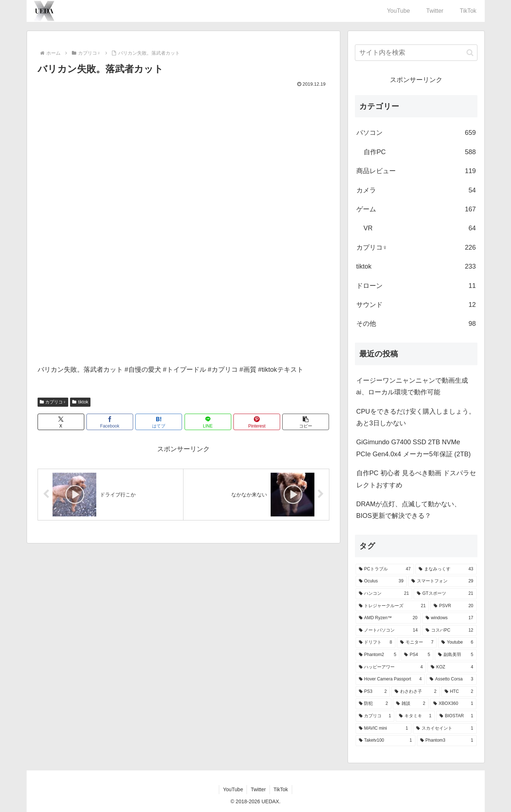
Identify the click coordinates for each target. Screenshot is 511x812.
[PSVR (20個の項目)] (453, 606)
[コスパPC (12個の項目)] (449, 631)
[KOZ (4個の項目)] (452, 667)
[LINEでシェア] (208, 422)
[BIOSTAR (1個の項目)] (456, 716)
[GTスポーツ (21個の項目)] (445, 594)
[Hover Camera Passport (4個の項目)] (390, 679)
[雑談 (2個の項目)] (411, 704)
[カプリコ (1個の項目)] (375, 716)
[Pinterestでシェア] (257, 422)
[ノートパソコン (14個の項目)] (388, 631)
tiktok (80, 402)
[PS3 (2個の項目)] (373, 692)
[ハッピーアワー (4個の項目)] (391, 667)
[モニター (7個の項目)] (417, 643)
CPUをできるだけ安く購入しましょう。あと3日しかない (416, 417)
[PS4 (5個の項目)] (417, 655)
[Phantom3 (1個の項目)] (447, 741)
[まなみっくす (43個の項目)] (446, 569)
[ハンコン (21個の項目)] (384, 594)
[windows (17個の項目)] (450, 618)
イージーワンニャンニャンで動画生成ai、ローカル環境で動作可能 (412, 386)
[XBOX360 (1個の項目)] (453, 704)
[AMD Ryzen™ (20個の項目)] (388, 618)
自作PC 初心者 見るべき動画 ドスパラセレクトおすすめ (416, 479)
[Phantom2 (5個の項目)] (378, 655)
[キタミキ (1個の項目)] (415, 716)
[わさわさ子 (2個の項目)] (415, 692)
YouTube (233, 789)
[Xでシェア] (61, 422)
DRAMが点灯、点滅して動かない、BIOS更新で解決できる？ (409, 510)
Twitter (258, 789)
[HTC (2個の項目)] (459, 692)
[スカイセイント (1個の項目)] (445, 729)
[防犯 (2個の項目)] (373, 704)
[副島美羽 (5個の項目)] (456, 655)
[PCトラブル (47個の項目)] (385, 569)
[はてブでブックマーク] (159, 422)
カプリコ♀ (53, 402)
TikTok (281, 789)
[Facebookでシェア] (110, 422)
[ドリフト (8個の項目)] (375, 643)
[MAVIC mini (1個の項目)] (384, 729)
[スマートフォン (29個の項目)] (442, 581)
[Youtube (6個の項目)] (457, 643)
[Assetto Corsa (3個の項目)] (451, 679)
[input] (416, 53)
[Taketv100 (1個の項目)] (386, 741)
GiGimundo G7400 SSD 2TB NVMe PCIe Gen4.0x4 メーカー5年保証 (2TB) (414, 448)
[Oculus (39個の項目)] (381, 581)
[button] (306, 422)
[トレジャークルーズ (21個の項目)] (392, 606)
